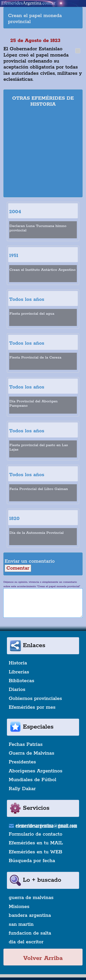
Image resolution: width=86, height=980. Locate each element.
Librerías (19, 672)
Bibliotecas (21, 681)
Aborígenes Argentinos (36, 771)
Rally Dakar (22, 789)
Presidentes (22, 762)
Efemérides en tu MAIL (36, 843)
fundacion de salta (30, 933)
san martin (21, 924)
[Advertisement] (43, 153)
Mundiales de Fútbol (32, 780)
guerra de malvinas (31, 898)
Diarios (17, 690)
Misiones (19, 907)
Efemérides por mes (32, 707)
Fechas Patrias (26, 744)
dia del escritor (26, 942)
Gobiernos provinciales (35, 699)
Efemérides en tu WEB (36, 852)
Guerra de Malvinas (32, 753)
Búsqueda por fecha (32, 861)
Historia (18, 663)
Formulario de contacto (36, 834)
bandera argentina (30, 915)
